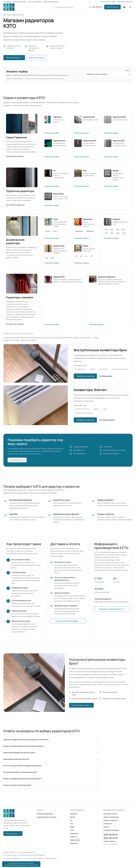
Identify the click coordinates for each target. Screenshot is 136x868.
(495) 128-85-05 (110, 835)
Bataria (73, 817)
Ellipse (72, 827)
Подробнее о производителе (112, 609)
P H (91, 256)
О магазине (7, 2)
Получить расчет (112, 7)
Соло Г (55, 231)
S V (76, 256)
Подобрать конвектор (85, 376)
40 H (112, 233)
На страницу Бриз (106, 376)
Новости (107, 827)
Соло (72, 830)
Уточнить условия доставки (68, 621)
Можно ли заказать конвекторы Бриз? (51, 785)
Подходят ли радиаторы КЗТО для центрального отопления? (51, 740)
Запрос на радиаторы (111, 817)
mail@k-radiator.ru (110, 841)
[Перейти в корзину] (124, 7)
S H (81, 256)
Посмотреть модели (52, 133)
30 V (106, 230)
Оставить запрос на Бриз (81, 705)
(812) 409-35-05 (110, 838)
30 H (106, 233)
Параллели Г (90, 231)
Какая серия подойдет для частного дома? (51, 753)
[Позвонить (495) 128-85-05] (95, 7)
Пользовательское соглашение (34, 858)
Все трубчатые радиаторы (15, 205)
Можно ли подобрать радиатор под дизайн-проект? (51, 779)
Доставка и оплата (20, 2)
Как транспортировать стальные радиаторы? (51, 772)
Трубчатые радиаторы (45, 814)
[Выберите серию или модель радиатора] (108, 74)
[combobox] (69, 7)
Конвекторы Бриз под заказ (47, 817)
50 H (118, 233)
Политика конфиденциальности (13, 858)
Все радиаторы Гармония (15, 156)
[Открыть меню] (130, 7)
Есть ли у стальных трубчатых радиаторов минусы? (51, 766)
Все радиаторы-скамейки (15, 324)
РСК (72, 824)
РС (71, 820)
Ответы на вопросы (35, 2)
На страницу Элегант (107, 420)
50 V (118, 230)
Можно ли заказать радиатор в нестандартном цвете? (51, 746)
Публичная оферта (51, 858)
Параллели (74, 833)
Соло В (48, 231)
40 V (112, 230)
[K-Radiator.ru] (9, 7)
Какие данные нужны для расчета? (51, 759)
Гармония (74, 814)
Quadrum (73, 837)
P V (86, 256)
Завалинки (74, 843)
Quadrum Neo (75, 840)
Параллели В (79, 231)
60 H (124, 233)
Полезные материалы (51, 2)
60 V (123, 230)
